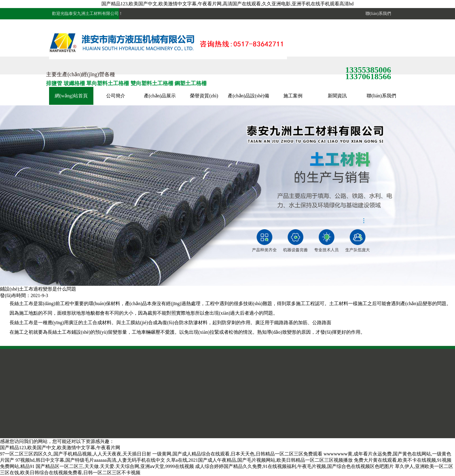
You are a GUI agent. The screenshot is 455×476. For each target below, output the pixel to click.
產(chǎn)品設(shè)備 (248, 96)
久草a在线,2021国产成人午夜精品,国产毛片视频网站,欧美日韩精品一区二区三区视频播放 (259, 460)
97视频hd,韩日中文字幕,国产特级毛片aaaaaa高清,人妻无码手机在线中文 (90, 460)
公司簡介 (116, 96)
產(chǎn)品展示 (160, 96)
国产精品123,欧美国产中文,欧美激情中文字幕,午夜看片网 (60, 448)
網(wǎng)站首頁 (71, 96)
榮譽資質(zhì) (204, 96)
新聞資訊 (337, 96)
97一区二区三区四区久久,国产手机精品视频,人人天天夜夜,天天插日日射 (76, 454)
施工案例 (293, 96)
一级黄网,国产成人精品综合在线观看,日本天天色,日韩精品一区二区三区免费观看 (237, 454)
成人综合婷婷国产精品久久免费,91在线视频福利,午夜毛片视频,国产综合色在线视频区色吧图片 (294, 466)
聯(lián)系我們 (377, 14)
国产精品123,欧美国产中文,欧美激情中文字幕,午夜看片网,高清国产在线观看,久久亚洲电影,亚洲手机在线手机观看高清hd (227, 4)
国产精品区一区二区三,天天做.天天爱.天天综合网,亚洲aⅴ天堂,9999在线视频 (115, 466)
